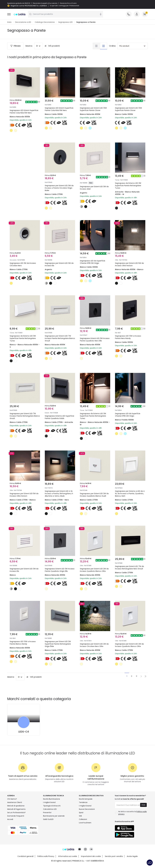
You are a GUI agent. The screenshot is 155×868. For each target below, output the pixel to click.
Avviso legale (132, 856)
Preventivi (47, 813)
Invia (143, 805)
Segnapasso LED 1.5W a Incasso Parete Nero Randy (128, 337)
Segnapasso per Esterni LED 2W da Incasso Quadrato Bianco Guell (94, 495)
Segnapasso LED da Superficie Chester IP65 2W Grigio (93, 262)
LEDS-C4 (24, 732)
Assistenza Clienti (15, 802)
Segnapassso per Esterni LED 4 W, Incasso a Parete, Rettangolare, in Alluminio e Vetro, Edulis (59, 494)
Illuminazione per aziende (54, 816)
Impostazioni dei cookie (91, 856)
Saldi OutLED (48, 819)
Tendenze (83, 802)
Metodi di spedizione (16, 806)
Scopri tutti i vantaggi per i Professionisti (64, 6)
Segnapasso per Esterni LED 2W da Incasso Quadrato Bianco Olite (94, 570)
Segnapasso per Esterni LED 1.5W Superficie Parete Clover (93, 109)
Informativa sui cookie (68, 856)
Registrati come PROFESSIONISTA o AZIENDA (29, 6)
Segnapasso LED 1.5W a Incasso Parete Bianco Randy (23, 643)
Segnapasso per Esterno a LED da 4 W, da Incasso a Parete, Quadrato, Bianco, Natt (130, 494)
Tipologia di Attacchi (52, 806)
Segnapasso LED (65, 22)
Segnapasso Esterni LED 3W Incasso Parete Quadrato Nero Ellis (95, 340)
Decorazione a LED (23, 22)
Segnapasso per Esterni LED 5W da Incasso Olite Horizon (129, 264)
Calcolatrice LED (50, 809)
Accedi (10, 819)
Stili (80, 816)
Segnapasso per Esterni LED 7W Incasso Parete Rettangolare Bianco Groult (60, 338)
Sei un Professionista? (16, 813)
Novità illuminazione (52, 799)
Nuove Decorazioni (87, 809)
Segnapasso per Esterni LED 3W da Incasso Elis (59, 264)
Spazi (81, 813)
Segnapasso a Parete (86, 22)
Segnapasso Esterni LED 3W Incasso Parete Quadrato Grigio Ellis (60, 570)
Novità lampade (86, 799)
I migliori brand (49, 802)
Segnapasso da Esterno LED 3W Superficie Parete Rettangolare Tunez (128, 186)
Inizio (9, 22)
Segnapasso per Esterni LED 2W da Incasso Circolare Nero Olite (94, 645)
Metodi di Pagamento (16, 809)
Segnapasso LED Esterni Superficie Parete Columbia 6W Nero (24, 112)
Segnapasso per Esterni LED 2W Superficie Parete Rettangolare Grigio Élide (58, 644)
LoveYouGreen (85, 823)
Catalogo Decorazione (45, 22)
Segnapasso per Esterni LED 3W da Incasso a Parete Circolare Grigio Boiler (59, 188)
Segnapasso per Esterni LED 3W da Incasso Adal (94, 188)
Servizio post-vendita (114, 856)
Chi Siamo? (12, 799)
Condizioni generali (25, 856)
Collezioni (83, 819)
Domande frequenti (16, 816)
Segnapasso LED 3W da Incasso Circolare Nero (23, 264)
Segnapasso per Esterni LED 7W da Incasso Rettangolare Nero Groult (129, 568)
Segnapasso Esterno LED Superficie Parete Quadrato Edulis (59, 417)
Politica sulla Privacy (46, 856)
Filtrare (15, 46)
